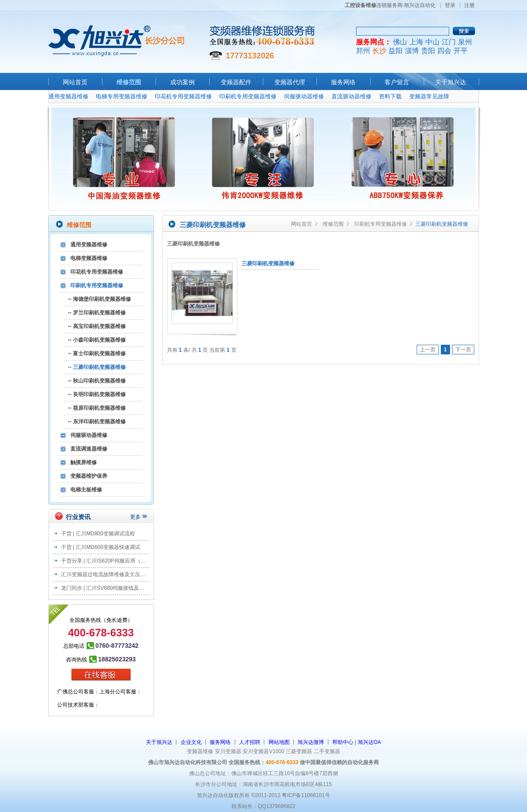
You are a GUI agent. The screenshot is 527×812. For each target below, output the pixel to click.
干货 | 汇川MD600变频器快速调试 (101, 547)
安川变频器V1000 (263, 751)
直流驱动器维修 (351, 96)
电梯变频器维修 (89, 258)
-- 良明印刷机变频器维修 (97, 394)
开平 (461, 51)
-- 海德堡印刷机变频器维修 (100, 299)
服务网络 (343, 82)
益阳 (396, 51)
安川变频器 (228, 751)
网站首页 (75, 82)
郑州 (363, 51)
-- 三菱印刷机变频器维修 (97, 367)
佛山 (400, 42)
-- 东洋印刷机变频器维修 (97, 422)
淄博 (412, 51)
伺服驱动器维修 (304, 96)
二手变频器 (327, 751)
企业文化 (191, 742)
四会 (444, 51)
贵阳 (428, 51)
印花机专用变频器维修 (183, 96)
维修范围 (129, 82)
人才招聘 (250, 742)
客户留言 (397, 82)
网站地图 (279, 742)
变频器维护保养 (89, 476)
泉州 (465, 42)
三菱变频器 (299, 751)
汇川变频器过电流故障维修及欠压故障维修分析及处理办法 (130, 574)
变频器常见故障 (429, 96)
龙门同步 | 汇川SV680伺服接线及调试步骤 (111, 588)
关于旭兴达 (451, 82)
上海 (416, 42)
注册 (469, 5)
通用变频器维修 (68, 96)
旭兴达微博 (311, 742)
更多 (135, 517)
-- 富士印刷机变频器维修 (97, 354)
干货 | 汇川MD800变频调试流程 (98, 534)
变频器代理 (290, 82)
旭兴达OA (369, 742)
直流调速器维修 (89, 449)
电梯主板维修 (86, 490)
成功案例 (182, 82)
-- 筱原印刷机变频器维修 (97, 408)
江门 (449, 42)
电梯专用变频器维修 (122, 96)
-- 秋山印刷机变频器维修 (97, 381)
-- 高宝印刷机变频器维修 (97, 326)
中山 (433, 42)
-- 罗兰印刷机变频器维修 (97, 313)
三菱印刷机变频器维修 (268, 263)
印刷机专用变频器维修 (248, 96)
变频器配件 (236, 82)
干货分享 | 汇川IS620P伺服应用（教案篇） (111, 561)
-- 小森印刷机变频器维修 (97, 340)
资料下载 (390, 96)
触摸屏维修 (84, 462)
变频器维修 (200, 751)
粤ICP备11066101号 (306, 795)
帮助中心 (343, 742)
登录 (450, 5)
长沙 (379, 51)
